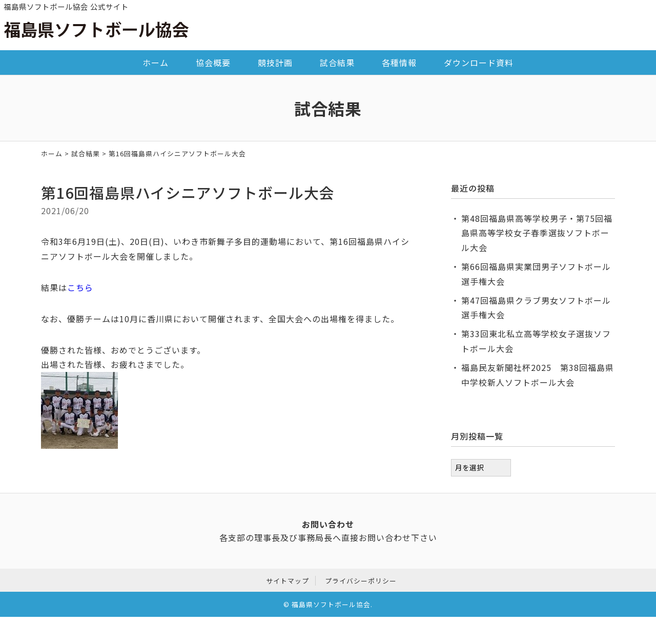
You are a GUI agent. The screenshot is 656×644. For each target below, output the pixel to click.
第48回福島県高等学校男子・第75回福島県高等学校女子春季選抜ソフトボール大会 (537, 233)
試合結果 (337, 63)
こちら (80, 287)
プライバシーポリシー (361, 580)
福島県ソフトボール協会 (331, 603)
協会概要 (213, 63)
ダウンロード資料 (479, 63)
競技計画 (275, 63)
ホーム (156, 63)
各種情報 (399, 63)
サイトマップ (288, 580)
